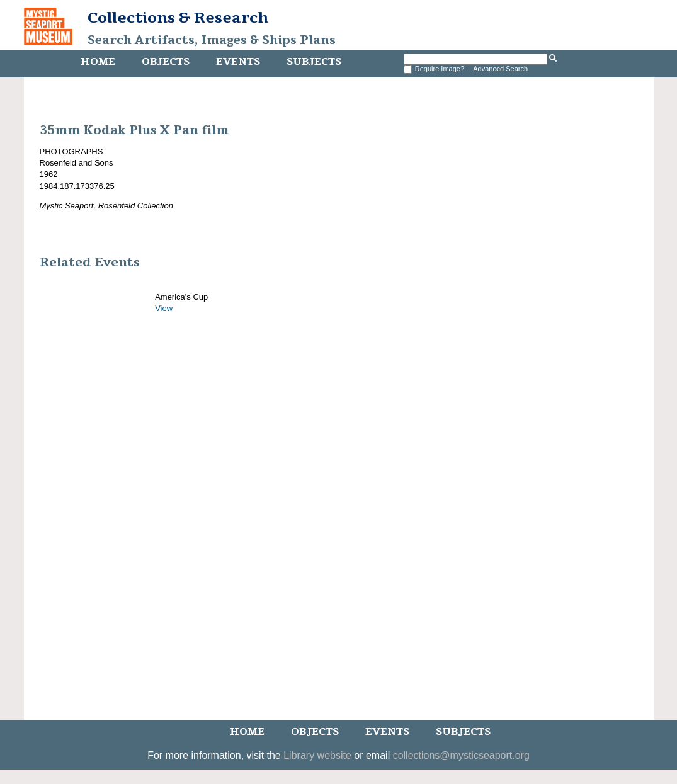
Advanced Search (500, 69)
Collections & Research (178, 18)
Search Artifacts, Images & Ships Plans (212, 40)
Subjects (314, 62)
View (164, 308)
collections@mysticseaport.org (461, 755)
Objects (166, 62)
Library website (317, 755)
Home (98, 62)
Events (238, 62)
